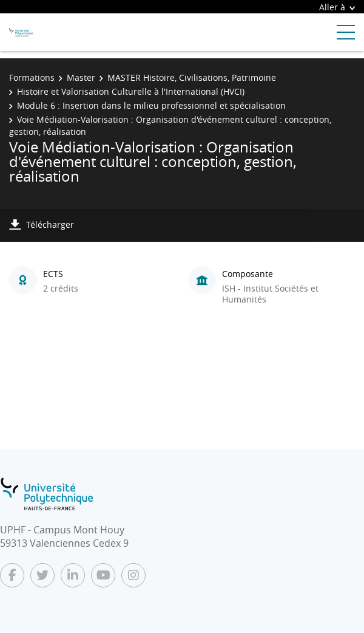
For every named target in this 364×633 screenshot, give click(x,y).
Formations (32, 77)
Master (81, 77)
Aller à (337, 7)
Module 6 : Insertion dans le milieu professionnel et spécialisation (151, 105)
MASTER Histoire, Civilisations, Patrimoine (192, 77)
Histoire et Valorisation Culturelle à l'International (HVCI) (131, 91)
